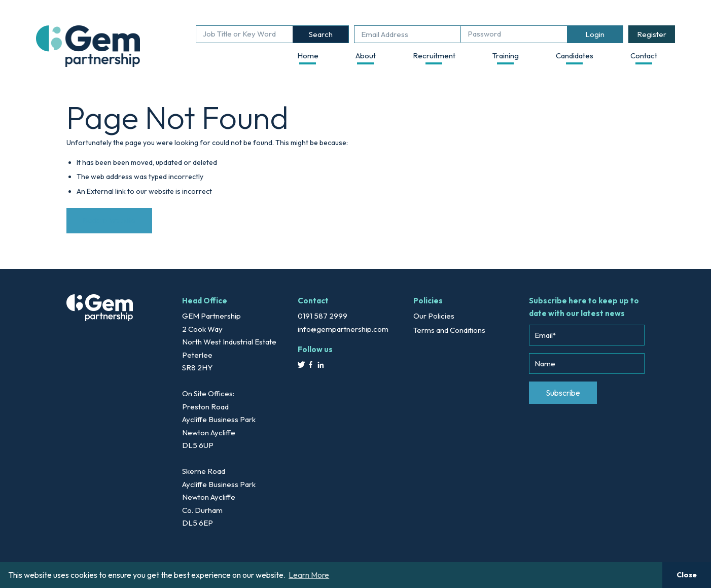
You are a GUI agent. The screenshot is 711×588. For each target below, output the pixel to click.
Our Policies (434, 316)
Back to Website (109, 220)
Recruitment (434, 56)
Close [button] (687, 575)
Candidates (575, 56)
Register (652, 34)
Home (308, 56)
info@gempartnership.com (343, 329)
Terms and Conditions (449, 330)
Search (321, 34)
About (366, 56)
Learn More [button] (309, 575)
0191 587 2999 (323, 316)
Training (506, 56)
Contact (644, 56)
